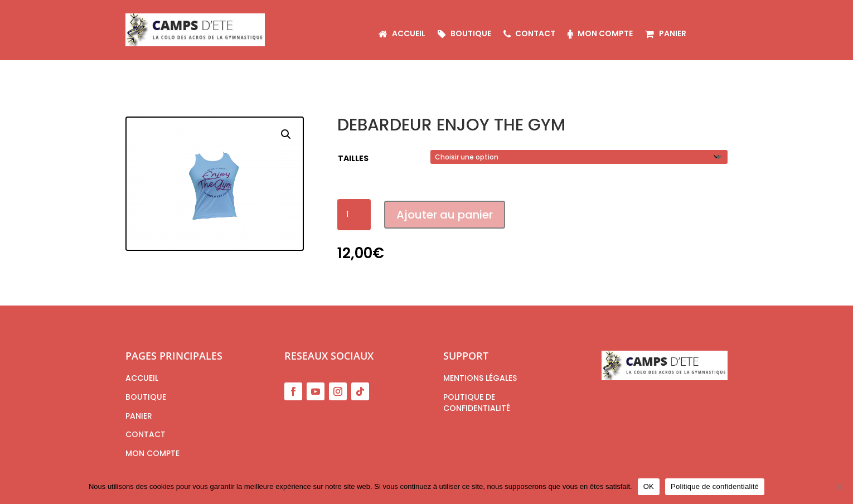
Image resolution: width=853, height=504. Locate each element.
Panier (665, 34)
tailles (353, 158)
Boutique (464, 34)
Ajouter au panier (445, 215)
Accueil (402, 34)
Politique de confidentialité (715, 486)
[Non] (839, 487)
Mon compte (600, 34)
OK (649, 486)
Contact (529, 34)
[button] (286, 134)
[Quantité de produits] (354, 215)
